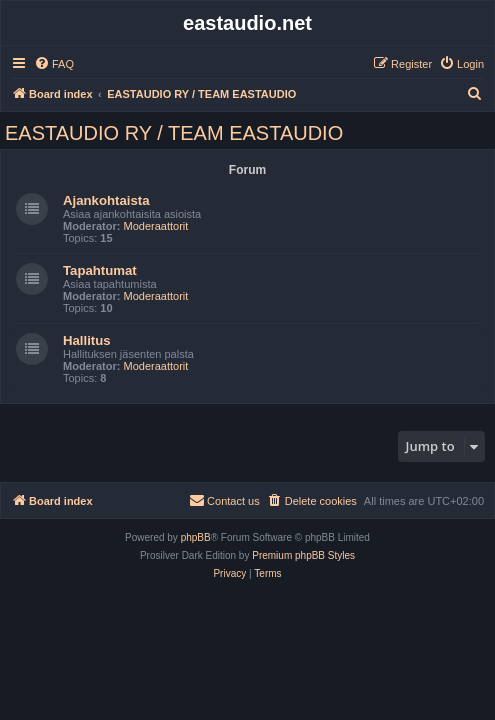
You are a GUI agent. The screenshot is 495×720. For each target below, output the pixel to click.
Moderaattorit (156, 226)
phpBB (196, 537)
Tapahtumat (100, 270)
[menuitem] (54, 64)
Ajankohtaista (106, 200)
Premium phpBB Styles (303, 555)
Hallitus (87, 340)
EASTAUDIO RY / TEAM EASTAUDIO (174, 133)
